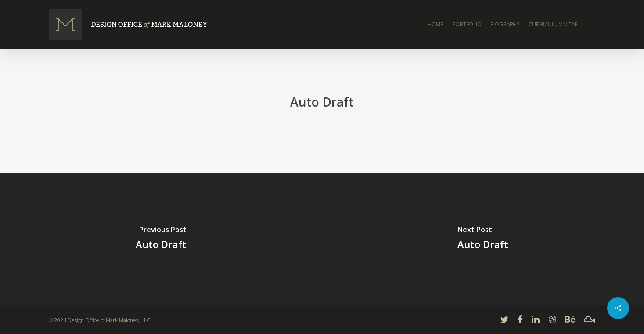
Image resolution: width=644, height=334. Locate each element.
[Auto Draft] (161, 239)
